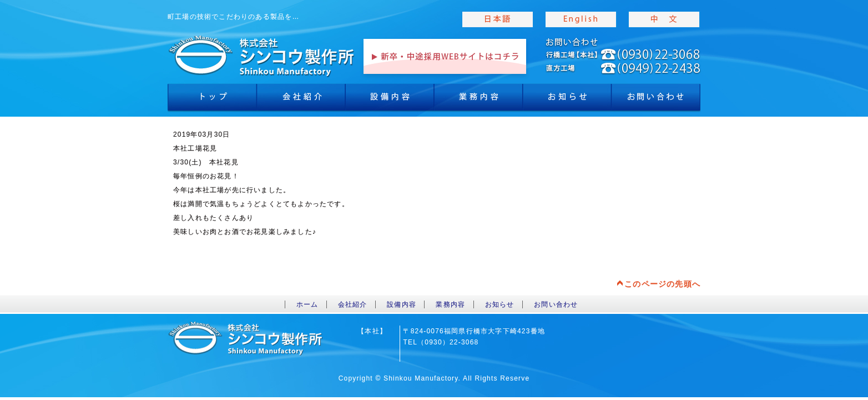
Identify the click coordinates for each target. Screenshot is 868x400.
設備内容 (390, 100)
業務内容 (478, 100)
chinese (664, 19)
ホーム (307, 304)
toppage (262, 56)
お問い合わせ (556, 304)
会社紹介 (301, 100)
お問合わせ (656, 100)
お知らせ (567, 100)
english (581, 19)
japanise (498, 19)
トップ (212, 100)
